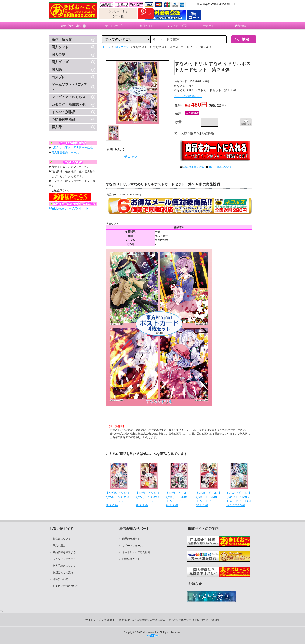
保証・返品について (220, 167)
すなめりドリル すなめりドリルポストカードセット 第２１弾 (148, 499)
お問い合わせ (200, 620)
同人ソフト (60, 47)
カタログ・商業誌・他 (69, 105)
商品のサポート (131, 539)
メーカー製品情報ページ (188, 96)
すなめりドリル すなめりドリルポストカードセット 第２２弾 (178, 499)
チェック (131, 157)
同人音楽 (58, 55)
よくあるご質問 (177, 26)
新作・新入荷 (62, 40)
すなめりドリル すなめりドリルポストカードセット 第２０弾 (118, 499)
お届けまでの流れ (63, 572)
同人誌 (57, 70)
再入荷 (57, 127)
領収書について (62, 539)
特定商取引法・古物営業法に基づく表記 (142, 620)
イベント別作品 (63, 112)
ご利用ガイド (145, 26)
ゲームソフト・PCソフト (69, 87)
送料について (60, 579)
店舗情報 (241, 26)
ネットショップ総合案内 (136, 552)
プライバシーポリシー (179, 620)
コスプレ (58, 77)
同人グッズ (60, 62)
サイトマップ (113, 26)
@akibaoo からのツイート (69, 208)
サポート (209, 26)
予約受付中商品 (63, 119)
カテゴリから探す (73, 26)
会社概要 (214, 620)
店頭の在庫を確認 (193, 167)
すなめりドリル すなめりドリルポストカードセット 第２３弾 (208, 499)
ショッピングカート (64, 559)
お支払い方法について (66, 586)
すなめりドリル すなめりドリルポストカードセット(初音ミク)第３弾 (239, 499)
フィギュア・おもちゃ (69, 97)
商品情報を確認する (64, 552)
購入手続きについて (64, 566)
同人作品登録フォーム (65, 153)
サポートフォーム (132, 546)
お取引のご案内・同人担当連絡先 (72, 148)
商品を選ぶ (59, 546)
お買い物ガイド (131, 559)
